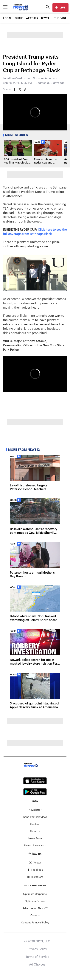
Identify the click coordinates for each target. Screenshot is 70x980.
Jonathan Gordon (14, 78)
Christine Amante (44, 78)
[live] (60, 8)
